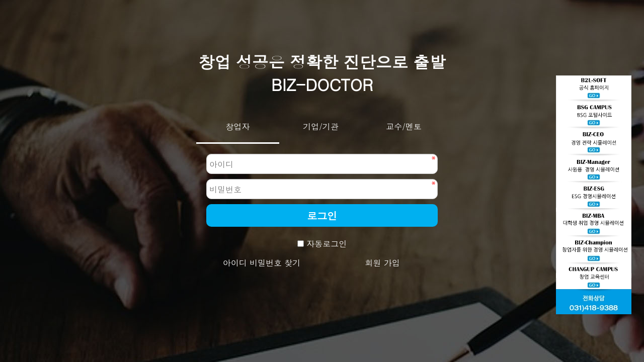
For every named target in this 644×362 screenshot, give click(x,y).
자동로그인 (327, 244)
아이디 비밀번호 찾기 (262, 263)
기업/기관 (321, 126)
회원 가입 (382, 263)
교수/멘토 (404, 126)
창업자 (238, 126)
